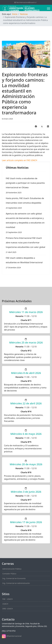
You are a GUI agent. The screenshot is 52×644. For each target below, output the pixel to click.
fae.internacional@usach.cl (26, 2)
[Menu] (49, 9)
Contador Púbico (9, 574)
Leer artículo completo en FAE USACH (20, 160)
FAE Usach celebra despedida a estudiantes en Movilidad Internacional (26, 263)
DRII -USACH (8, 609)
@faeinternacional (14, 636)
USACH (5, 604)
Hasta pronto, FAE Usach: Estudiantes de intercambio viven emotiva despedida (26, 204)
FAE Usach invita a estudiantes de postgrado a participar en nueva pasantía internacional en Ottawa (26, 186)
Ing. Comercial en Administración (16, 583)
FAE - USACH (7, 599)
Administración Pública (12, 569)
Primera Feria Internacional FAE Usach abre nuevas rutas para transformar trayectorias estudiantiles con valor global (26, 246)
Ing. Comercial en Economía (14, 578)
